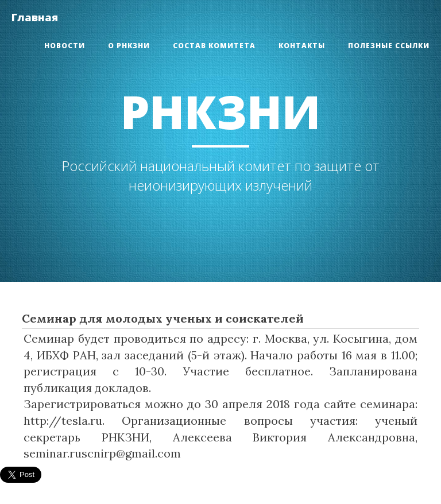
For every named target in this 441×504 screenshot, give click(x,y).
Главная (35, 17)
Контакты (302, 46)
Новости (65, 46)
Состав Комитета (214, 46)
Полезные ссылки (389, 46)
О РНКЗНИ (129, 46)
